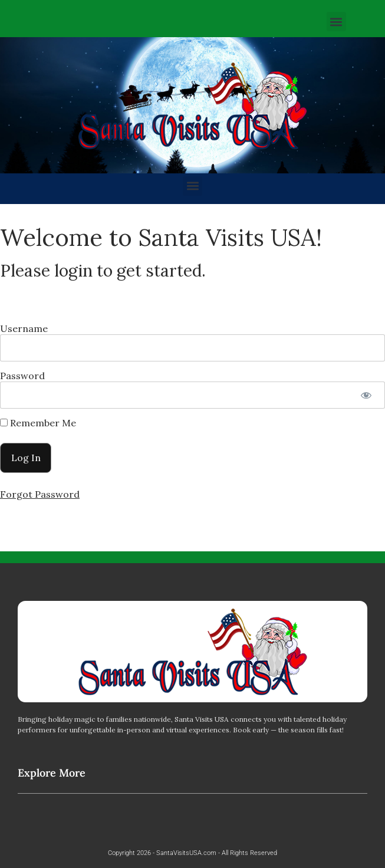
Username (24, 328)
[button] (336, 22)
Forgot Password (40, 494)
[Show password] (366, 395)
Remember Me (38, 423)
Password (22, 376)
